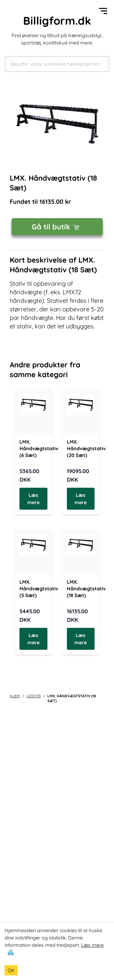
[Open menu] (103, 11)
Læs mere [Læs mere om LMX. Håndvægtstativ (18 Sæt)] (81, 639)
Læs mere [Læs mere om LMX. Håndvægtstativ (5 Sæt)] (33, 639)
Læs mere (92, 945)
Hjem (15, 696)
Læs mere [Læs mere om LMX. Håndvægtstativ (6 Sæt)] (33, 499)
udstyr (34, 696)
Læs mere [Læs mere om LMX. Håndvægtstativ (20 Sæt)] (81, 499)
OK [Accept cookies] (11, 970)
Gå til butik (57, 227)
